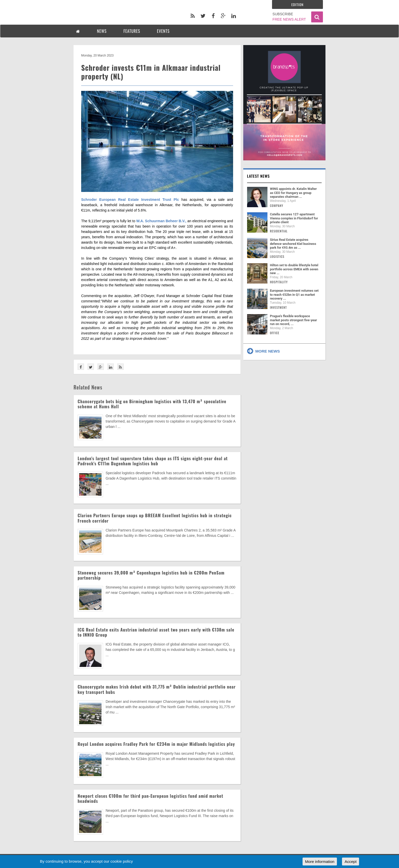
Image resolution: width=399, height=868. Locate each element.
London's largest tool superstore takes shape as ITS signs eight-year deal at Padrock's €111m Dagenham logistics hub (153, 461)
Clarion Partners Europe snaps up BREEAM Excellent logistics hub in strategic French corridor (155, 518)
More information (320, 862)
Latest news (259, 176)
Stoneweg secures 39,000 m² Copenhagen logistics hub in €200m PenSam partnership (151, 575)
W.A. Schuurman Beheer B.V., (161, 221)
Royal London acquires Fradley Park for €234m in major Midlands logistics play (156, 744)
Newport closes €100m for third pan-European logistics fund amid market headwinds (150, 798)
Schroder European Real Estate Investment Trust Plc (130, 200)
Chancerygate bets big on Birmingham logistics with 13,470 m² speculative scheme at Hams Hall (152, 404)
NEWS (102, 31)
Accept (351, 862)
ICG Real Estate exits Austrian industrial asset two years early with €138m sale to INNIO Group (156, 632)
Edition (297, 4)
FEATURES (132, 31)
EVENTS (163, 31)
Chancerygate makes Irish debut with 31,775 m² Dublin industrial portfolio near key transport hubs (157, 689)
